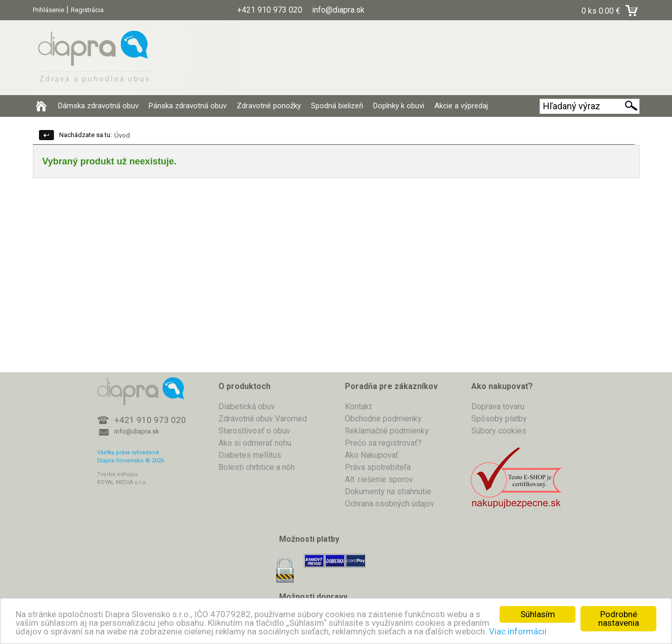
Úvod (122, 135)
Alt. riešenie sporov (379, 479)
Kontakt (358, 406)
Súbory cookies (499, 431)
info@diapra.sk (137, 431)
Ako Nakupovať (372, 455)
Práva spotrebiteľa (378, 467)
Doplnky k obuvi (399, 106)
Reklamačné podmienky (387, 431)
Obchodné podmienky (383, 419)
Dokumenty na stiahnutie (388, 491)
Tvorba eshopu (117, 474)
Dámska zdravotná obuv (98, 106)
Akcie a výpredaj (461, 106)
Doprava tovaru (498, 406)
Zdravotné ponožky (269, 106)
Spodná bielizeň (337, 106)
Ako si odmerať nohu (255, 443)
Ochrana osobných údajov (390, 504)
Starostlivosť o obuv (254, 431)
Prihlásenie (49, 10)
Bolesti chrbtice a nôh (257, 467)
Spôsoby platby (499, 419)
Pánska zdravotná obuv (188, 106)
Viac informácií (518, 631)
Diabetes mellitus (250, 455)
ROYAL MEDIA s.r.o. (122, 482)
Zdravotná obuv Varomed (263, 419)
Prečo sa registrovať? (383, 443)
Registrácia (87, 10)
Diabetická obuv (247, 406)
